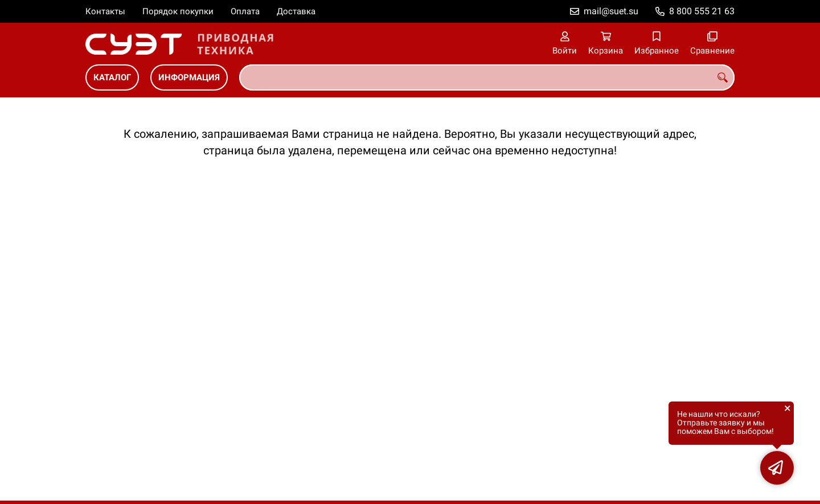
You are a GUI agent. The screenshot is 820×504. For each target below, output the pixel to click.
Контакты (105, 11)
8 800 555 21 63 (702, 11)
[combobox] (487, 77)
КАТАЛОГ (112, 77)
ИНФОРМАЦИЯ (189, 77)
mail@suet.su (611, 11)
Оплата (245, 11)
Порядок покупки (178, 11)
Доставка (296, 11)
